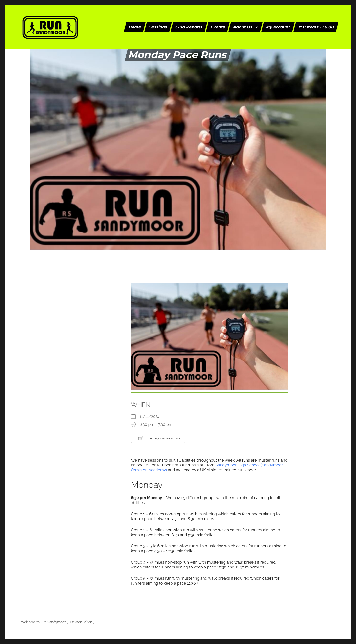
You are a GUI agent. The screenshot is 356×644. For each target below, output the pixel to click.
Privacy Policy (81, 622)
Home (135, 27)
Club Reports (189, 27)
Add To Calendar (158, 438)
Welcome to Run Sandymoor (43, 622)
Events (218, 27)
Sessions (158, 27)
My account (278, 27)
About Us (243, 27)
